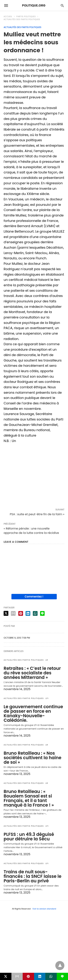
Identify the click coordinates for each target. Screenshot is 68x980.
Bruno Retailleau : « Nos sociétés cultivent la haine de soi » (32, 758)
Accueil (8, 17)
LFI (47, 698)
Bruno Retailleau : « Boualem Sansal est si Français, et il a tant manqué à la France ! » (29, 798)
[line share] (42, 613)
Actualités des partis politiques (22, 19)
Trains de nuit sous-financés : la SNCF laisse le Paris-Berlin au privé (33, 876)
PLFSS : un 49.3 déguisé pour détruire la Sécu (29, 837)
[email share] (13, 613)
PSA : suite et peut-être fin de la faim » (37, 514)
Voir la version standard (44, 909)
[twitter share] (6, 613)
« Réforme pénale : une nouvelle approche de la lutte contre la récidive (31, 531)
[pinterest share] (21, 613)
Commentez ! (34, 597)
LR (47, 660)
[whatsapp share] (35, 613)
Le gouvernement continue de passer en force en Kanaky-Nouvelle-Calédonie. (33, 713)
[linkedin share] (28, 613)
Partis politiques (26, 17)
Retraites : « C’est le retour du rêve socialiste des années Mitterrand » (32, 673)
